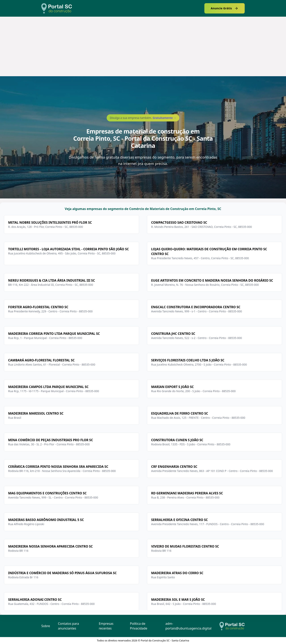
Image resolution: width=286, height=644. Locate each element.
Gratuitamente (165, 118)
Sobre (46, 626)
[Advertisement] (143, 46)
